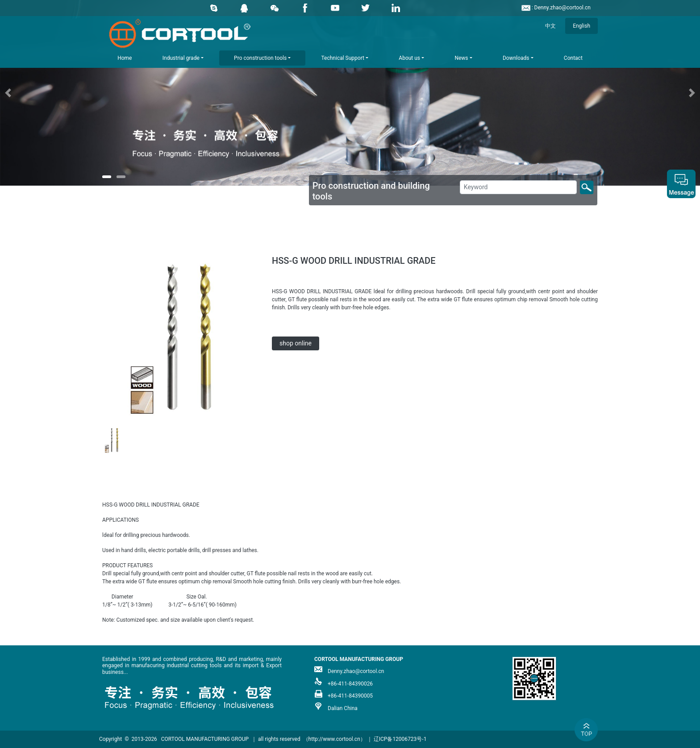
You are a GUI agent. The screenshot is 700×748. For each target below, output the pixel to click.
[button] (52, 93)
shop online (296, 343)
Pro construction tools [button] (260, 58)
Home (125, 58)
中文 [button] (550, 26)
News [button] (461, 58)
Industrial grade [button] (181, 58)
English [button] (581, 26)
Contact (573, 58)
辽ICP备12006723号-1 (400, 739)
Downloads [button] (516, 58)
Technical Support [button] (343, 58)
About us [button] (409, 58)
